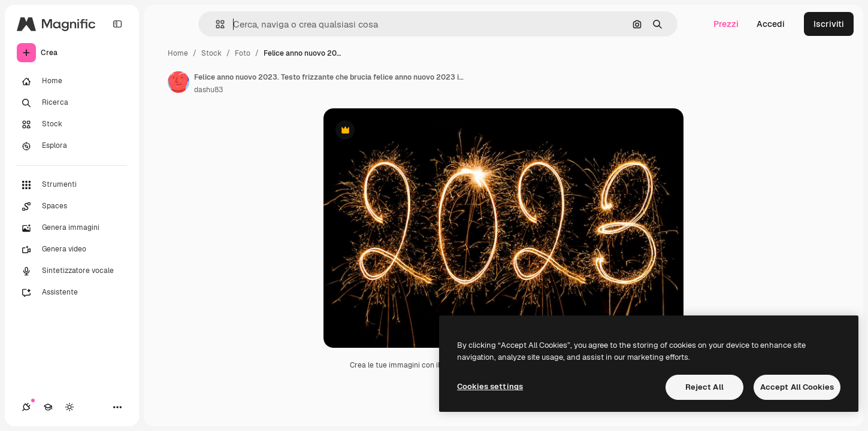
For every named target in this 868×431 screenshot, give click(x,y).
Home (178, 53)
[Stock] (72, 125)
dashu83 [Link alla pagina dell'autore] (208, 90)
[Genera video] (72, 250)
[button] (215, 24)
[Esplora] (72, 146)
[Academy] (48, 407)
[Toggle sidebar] (117, 24)
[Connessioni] (26, 407)
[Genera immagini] (72, 228)
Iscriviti (829, 24)
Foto (243, 53)
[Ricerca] (72, 103)
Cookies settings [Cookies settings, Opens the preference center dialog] (490, 386)
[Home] (72, 81)
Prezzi (726, 24)
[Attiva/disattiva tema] (69, 407)
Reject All (704, 387)
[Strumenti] (72, 185)
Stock (211, 53)
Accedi (771, 24)
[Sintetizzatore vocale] (72, 271)
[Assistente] (72, 293)
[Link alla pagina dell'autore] (179, 82)
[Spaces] (72, 207)
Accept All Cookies (797, 387)
